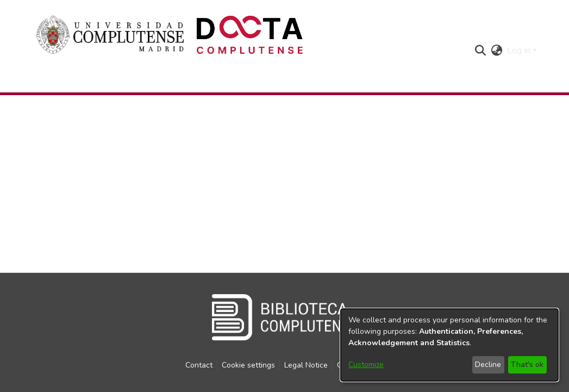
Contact (199, 365)
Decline (488, 365)
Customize (366, 365)
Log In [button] (520, 51)
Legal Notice (306, 365)
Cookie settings (248, 365)
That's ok (527, 365)
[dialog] (449, 345)
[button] (481, 51)
